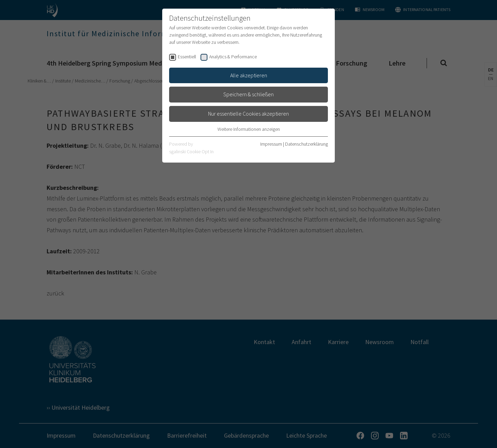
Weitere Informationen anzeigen (249, 129)
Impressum (271, 144)
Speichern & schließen (248, 94)
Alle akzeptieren (249, 75)
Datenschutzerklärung (306, 144)
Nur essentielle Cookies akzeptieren (248, 114)
